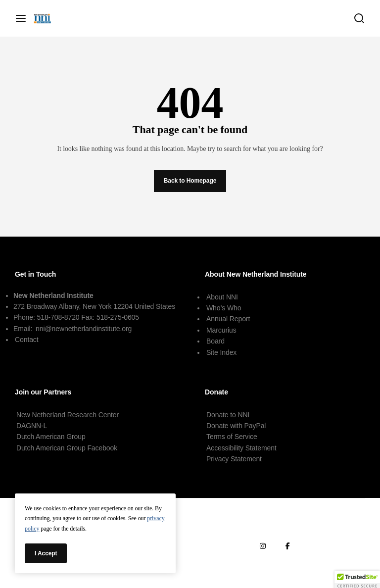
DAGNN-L (32, 426)
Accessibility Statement (241, 448)
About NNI (222, 297)
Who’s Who (224, 308)
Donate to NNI (228, 415)
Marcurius (221, 330)
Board (215, 341)
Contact (27, 340)
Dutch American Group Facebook (67, 448)
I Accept (46, 553)
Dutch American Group (51, 437)
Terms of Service (232, 437)
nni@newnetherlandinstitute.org (84, 329)
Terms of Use (320, 522)
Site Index (221, 352)
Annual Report (228, 319)
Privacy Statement (234, 459)
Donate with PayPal (236, 426)
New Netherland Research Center (68, 415)
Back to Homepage (190, 181)
